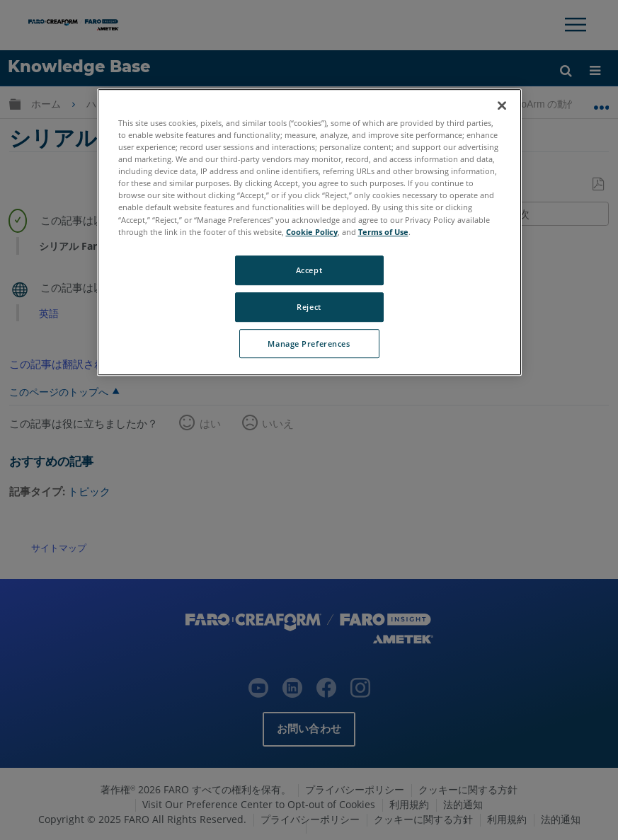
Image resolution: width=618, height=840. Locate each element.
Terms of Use (383, 232)
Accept (309, 270)
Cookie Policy (312, 232)
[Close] (502, 105)
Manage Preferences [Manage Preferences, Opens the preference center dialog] (309, 344)
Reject (309, 307)
